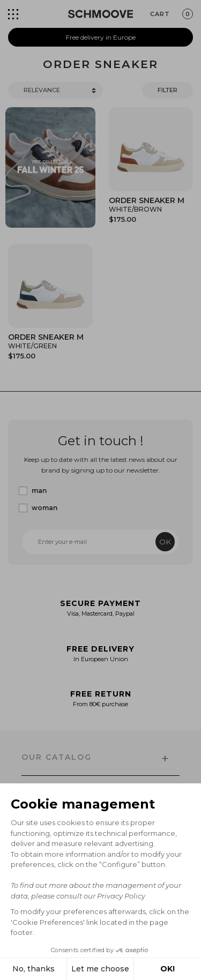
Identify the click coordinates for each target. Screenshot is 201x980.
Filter (167, 90)
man (39, 491)
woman (44, 508)
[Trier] (55, 90)
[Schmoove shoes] (100, 14)
